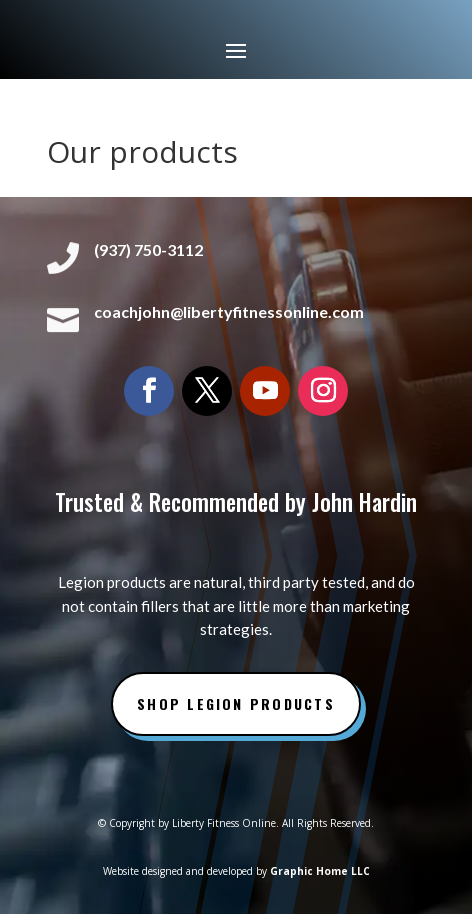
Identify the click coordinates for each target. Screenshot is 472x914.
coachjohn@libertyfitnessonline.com (229, 311)
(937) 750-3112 (148, 249)
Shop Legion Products (236, 703)
